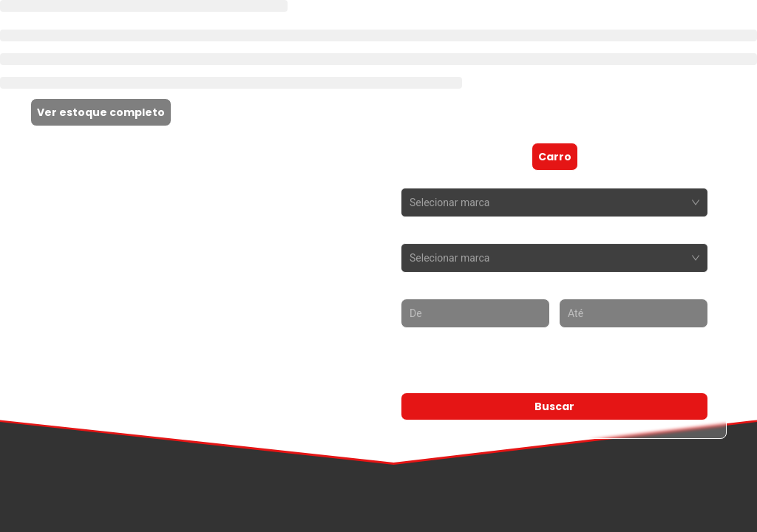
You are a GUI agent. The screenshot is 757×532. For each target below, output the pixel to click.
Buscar (554, 406)
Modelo (422, 233)
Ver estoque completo (101, 112)
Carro (555, 157)
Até (568, 288)
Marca (419, 177)
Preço (417, 344)
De (408, 288)
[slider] (410, 369)
